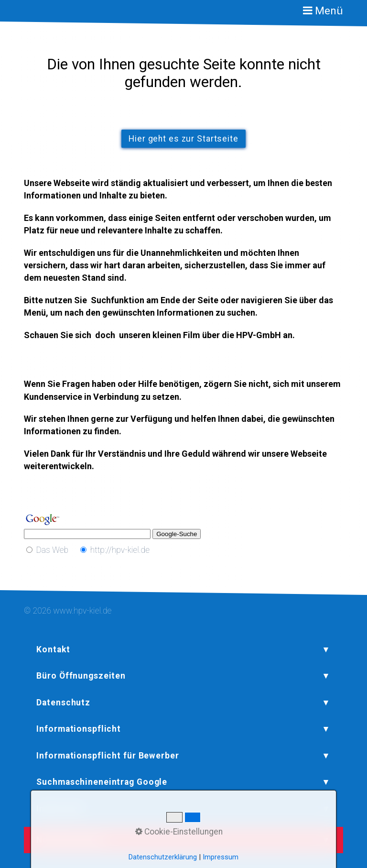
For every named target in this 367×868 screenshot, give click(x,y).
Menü (329, 11)
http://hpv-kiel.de (120, 550)
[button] (183, 139)
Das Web (52, 550)
